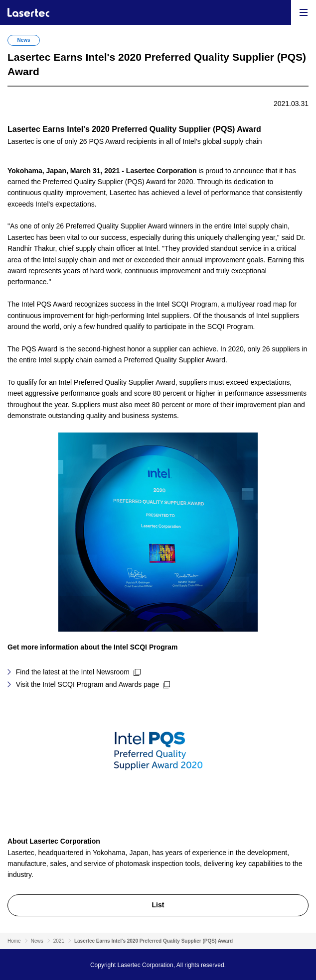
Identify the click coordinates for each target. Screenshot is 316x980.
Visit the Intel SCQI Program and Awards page (87, 684)
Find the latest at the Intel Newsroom (73, 672)
